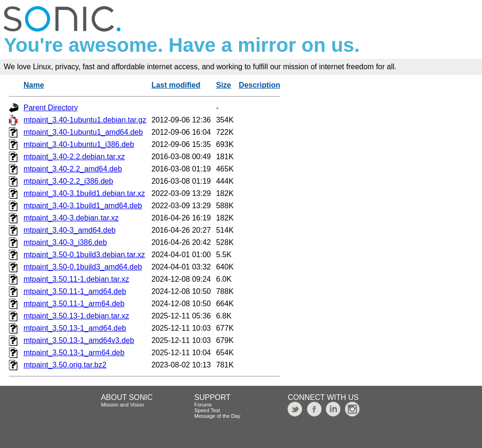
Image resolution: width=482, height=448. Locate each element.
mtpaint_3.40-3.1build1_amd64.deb (83, 206)
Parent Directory (51, 108)
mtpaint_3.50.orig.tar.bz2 (65, 365)
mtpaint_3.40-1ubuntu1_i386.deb (79, 144)
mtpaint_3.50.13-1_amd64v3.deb (79, 340)
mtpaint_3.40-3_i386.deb (65, 242)
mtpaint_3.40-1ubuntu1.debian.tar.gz (85, 120)
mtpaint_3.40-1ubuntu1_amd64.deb (83, 132)
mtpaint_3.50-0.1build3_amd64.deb (83, 267)
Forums (203, 405)
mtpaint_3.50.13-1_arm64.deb (74, 353)
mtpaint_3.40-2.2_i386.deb (68, 181)
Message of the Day (217, 416)
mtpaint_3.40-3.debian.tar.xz (71, 218)
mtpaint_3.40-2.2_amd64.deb (73, 169)
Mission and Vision (122, 405)
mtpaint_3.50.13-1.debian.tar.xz (76, 316)
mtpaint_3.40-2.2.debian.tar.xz (74, 157)
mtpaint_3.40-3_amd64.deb (70, 230)
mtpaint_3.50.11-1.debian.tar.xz (76, 279)
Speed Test (207, 410)
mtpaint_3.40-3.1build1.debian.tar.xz (84, 193)
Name (34, 85)
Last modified (176, 85)
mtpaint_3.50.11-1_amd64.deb (75, 291)
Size (224, 85)
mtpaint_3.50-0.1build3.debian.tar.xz (84, 255)
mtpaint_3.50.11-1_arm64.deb (74, 304)
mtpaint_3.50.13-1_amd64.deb (75, 328)
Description (259, 85)
